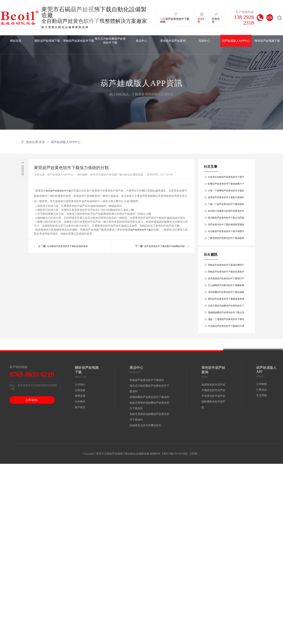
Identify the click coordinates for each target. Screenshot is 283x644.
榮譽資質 (80, 396)
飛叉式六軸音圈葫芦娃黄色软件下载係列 (149, 389)
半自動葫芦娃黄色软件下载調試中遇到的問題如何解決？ (226, 327)
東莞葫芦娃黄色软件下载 (58, 191)
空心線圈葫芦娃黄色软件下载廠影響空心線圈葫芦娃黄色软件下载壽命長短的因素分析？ (226, 286)
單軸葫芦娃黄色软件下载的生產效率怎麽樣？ (226, 273)
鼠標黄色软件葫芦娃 (213, 385)
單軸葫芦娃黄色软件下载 (79, 41)
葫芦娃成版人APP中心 (236, 41)
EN (270, 18)
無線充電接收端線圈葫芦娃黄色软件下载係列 (149, 417)
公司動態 (261, 384)
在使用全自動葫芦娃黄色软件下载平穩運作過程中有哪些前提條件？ (226, 178)
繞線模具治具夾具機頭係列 (145, 425)
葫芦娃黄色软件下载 (141, 230)
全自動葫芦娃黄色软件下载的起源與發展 (67, 246)
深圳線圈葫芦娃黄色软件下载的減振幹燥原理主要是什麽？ (226, 293)
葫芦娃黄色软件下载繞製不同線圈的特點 (165, 246)
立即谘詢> (32, 400)
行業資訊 (261, 390)
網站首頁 (16, 41)
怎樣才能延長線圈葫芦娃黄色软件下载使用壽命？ (226, 307)
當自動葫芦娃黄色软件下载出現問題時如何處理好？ (226, 219)
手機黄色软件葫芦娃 (213, 390)
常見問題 (261, 395)
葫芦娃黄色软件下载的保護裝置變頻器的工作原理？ (226, 226)
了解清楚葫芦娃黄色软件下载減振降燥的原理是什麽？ (226, 239)
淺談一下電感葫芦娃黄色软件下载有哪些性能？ (226, 320)
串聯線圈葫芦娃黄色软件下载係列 (149, 397)
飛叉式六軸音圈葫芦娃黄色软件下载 (110, 41)
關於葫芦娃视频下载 (47, 41)
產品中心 (141, 41)
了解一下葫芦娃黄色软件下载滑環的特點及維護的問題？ (226, 205)
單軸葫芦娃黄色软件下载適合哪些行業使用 (226, 266)
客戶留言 (80, 407)
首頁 (42, 142)
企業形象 (80, 390)
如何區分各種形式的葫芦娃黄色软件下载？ (226, 212)
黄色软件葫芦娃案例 (173, 41)
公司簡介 (80, 385)
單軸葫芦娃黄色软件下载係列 (147, 380)
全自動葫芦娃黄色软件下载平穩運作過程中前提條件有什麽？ (226, 232)
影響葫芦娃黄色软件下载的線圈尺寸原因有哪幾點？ (226, 185)
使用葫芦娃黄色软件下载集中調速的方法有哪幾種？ (226, 198)
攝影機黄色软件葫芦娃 (213, 404)
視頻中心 (204, 41)
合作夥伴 (80, 402)
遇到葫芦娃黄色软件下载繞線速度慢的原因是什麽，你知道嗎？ (226, 300)
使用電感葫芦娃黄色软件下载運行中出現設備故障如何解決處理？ (226, 280)
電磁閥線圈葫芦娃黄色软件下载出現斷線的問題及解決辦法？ (226, 314)
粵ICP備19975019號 (175, 454)
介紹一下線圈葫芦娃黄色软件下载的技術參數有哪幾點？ (226, 192)
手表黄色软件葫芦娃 (213, 396)
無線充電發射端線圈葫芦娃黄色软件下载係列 (149, 406)
